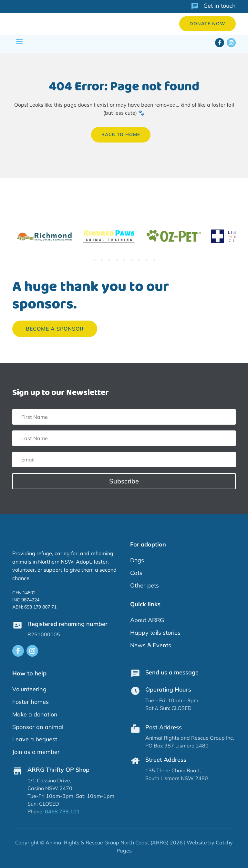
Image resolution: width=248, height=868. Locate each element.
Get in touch (220, 6)
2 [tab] (102, 260)
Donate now (207, 24)
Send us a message (172, 672)
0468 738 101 (62, 811)
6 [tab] (132, 260)
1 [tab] (94, 260)
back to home (121, 134)
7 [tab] (139, 260)
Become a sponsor (55, 329)
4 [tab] (117, 260)
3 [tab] (109, 260)
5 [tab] (124, 260)
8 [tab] (146, 260)
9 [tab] (154, 260)
